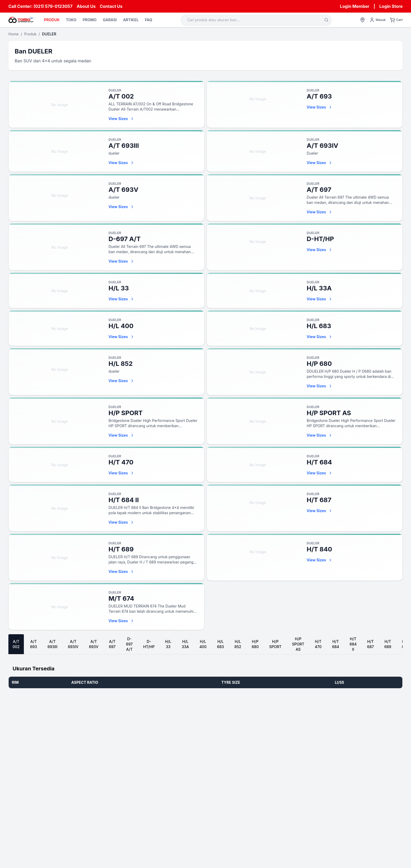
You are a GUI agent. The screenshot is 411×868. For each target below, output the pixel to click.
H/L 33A (185, 644)
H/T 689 (388, 644)
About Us (86, 6)
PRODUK (52, 20)
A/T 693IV (73, 644)
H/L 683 (220, 644)
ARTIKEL (131, 20)
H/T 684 (336, 644)
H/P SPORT (275, 644)
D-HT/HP (149, 644)
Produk (30, 34)
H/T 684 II (353, 644)
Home (13, 34)
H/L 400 (203, 644)
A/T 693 (34, 644)
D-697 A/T (129, 644)
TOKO (71, 20)
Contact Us (111, 6)
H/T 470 (318, 644)
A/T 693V (94, 644)
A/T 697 (112, 644)
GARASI (110, 20)
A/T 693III (52, 644)
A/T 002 (16, 644)
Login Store (391, 6)
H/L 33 (168, 644)
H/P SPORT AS (298, 644)
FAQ (149, 20)
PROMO (90, 20)
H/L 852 (238, 644)
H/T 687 (371, 644)
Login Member (355, 6)
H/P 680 (255, 644)
